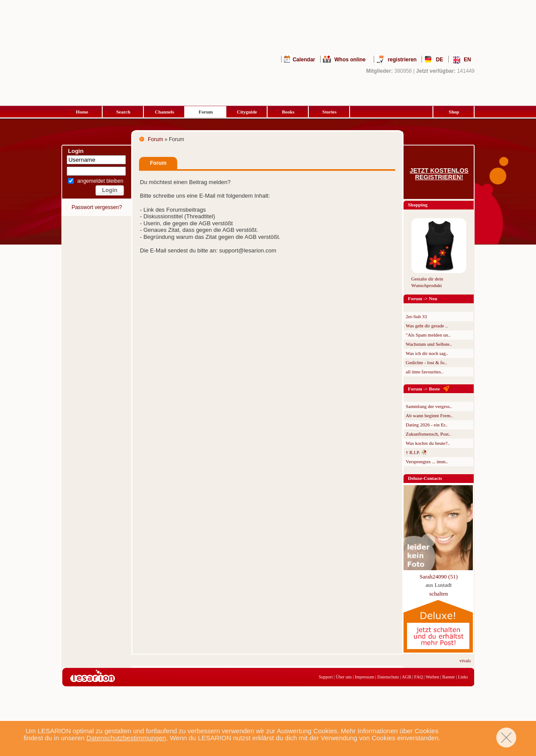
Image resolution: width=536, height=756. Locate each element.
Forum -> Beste (424, 389)
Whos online (350, 60)
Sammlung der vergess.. (429, 406)
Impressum (364, 677)
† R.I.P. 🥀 (416, 452)
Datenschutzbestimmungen (126, 738)
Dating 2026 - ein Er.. (427, 425)
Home (82, 112)
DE (440, 60)
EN (467, 60)
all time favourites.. (425, 372)
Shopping (418, 205)
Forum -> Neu (423, 298)
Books (288, 112)
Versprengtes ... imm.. (427, 461)
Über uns (343, 677)
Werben (432, 677)
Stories (329, 112)
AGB (406, 677)
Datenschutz (388, 677)
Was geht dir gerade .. (427, 326)
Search (123, 112)
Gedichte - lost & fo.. (426, 362)
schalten (439, 594)
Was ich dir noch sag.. (427, 353)
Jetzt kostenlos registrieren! (439, 174)
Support (326, 677)
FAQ (418, 677)
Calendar (304, 60)
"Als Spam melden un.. (428, 335)
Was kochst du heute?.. (428, 443)
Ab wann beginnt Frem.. (429, 415)
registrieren (402, 60)
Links (463, 677)
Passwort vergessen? (97, 207)
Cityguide (247, 112)
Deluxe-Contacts (425, 478)
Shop (454, 112)
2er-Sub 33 (416, 316)
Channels (164, 112)
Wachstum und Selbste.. (429, 344)
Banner (448, 677)
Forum (206, 112)
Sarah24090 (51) (438, 577)
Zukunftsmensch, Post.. (428, 434)
